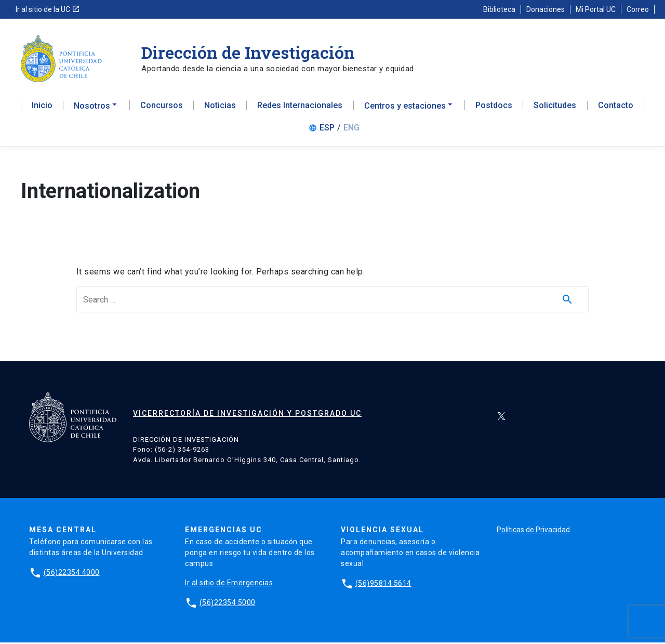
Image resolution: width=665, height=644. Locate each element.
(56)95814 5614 (383, 585)
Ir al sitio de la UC (48, 9)
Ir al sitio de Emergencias (229, 584)
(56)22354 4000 (72, 574)
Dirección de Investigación (248, 52)
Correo (638, 9)
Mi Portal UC (596, 9)
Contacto (616, 107)
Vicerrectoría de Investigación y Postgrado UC (247, 415)
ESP (327, 129)
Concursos (162, 107)
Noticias (220, 107)
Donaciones (546, 9)
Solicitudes (555, 107)
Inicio (42, 107)
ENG (351, 129)
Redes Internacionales (300, 107)
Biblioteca (499, 9)
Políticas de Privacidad (533, 531)
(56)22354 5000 (228, 604)
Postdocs (494, 107)
